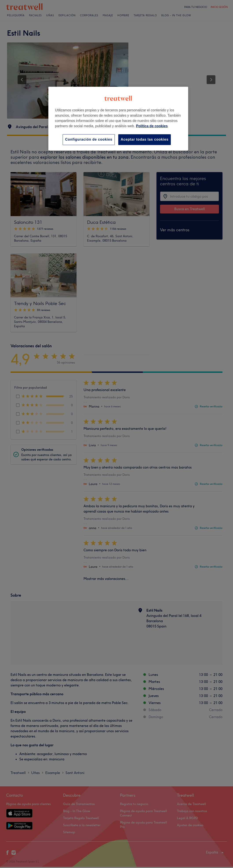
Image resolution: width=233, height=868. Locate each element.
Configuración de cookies (89, 139)
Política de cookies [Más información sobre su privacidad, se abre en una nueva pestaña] (152, 126)
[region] (118, 119)
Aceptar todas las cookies (145, 139)
